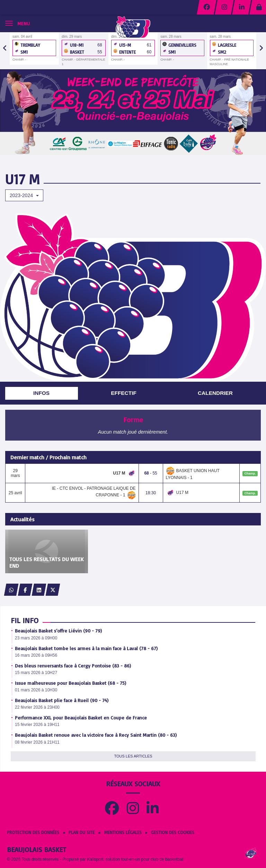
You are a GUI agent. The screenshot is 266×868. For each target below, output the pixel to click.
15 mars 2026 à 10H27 (36, 673)
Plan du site (82, 832)
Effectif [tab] (124, 393)
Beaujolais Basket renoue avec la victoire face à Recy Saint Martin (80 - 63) (96, 735)
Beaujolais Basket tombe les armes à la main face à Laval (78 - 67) (86, 648)
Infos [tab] (41, 393)
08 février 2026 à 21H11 (37, 742)
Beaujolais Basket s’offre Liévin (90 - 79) (58, 631)
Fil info (25, 620)
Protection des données (33, 832)
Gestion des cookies (173, 832)
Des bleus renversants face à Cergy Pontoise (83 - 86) (73, 666)
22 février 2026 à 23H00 (37, 707)
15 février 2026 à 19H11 (37, 725)
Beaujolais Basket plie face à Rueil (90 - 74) (62, 700)
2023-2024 (24, 195)
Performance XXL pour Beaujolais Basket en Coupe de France (81, 718)
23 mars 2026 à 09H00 (36, 638)
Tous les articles (133, 756)
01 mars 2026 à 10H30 (36, 690)
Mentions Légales (123, 832)
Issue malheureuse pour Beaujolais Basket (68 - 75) (70, 683)
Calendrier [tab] (215, 393)
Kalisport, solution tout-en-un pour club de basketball (135, 859)
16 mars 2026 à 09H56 (36, 655)
